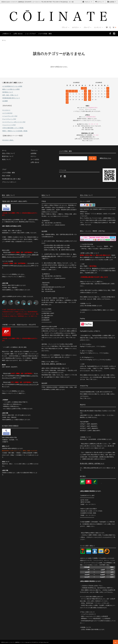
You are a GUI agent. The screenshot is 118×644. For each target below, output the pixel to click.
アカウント (87, 2)
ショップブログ (30, 34)
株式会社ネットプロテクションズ (101, 267)
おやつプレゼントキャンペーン (23, 265)
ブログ (4, 169)
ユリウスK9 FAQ (7, 113)
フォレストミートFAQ (9, 125)
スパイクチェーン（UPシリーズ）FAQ (14, 122)
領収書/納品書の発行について (11, 98)
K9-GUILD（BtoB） (8, 140)
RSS (3, 175)
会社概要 (5, 101)
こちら (74, 255)
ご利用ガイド (7, 34)
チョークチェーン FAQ (9, 119)
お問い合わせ (18, 34)
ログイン (100, 2)
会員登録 (112, 2)
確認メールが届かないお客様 (11, 89)
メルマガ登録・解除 (45, 34)
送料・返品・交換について (10, 95)
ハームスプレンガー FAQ (10, 116)
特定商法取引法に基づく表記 (11, 178)
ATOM (8, 175)
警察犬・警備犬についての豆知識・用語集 (15, 131)
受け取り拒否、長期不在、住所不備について (54, 363)
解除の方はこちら (105, 158)
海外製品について (8, 92)
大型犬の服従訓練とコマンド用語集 (13, 128)
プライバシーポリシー (9, 181)
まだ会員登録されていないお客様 (12, 86)
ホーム (4, 40)
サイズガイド (6, 110)
